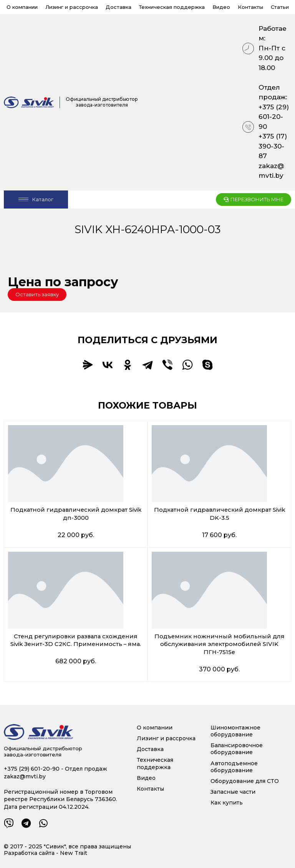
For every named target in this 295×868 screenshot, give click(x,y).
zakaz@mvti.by (271, 171)
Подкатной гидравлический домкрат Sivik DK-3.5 (220, 514)
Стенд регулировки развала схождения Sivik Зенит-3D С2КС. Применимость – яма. (76, 644)
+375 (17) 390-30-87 (273, 146)
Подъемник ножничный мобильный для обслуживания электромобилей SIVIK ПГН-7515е (219, 644)
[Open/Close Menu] (36, 199)
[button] (37, 295)
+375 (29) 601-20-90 (274, 117)
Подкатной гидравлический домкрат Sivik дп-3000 (76, 514)
